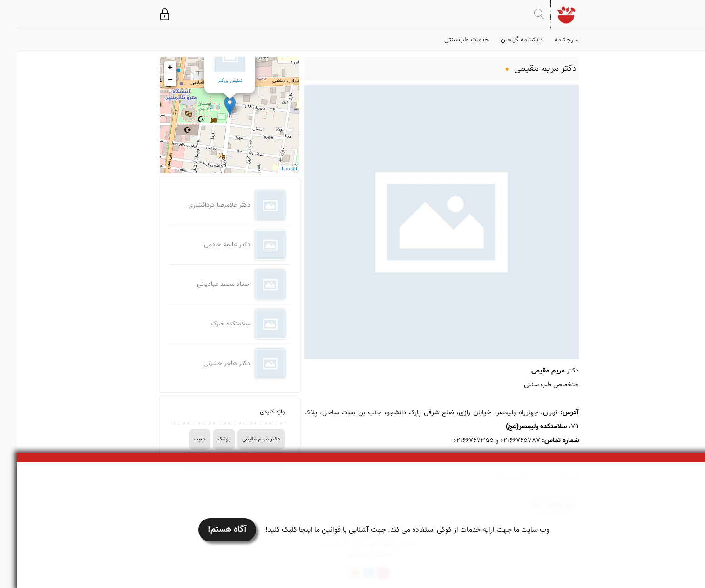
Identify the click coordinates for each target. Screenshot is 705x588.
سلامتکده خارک (214, 324)
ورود (148, 14)
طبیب (183, 439)
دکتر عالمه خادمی (210, 245)
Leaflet (273, 169)
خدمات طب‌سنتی (450, 40)
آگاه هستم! (210, 530)
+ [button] (153, 68)
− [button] (153, 80)
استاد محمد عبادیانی (207, 284)
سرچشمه (550, 40)
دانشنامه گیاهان (505, 40)
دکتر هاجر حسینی (210, 364)
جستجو (522, 14)
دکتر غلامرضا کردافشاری (203, 205)
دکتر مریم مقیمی (244, 439)
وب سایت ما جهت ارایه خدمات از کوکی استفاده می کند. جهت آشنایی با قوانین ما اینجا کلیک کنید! (391, 530)
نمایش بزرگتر (213, 81)
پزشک (207, 439)
